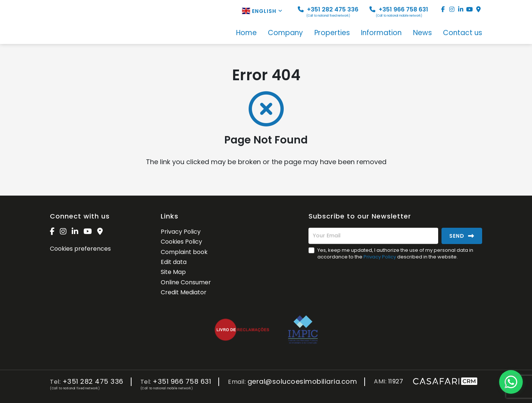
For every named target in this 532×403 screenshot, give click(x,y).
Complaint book (184, 252)
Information (381, 33)
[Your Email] (373, 236)
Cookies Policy (181, 242)
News (422, 33)
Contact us (463, 33)
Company (285, 33)
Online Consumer (186, 282)
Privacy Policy (181, 232)
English (262, 11)
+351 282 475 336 (328, 12)
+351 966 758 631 (399, 12)
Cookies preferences (80, 249)
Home (246, 33)
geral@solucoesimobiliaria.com (302, 382)
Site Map (173, 272)
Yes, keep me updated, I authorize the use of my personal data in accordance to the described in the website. (395, 253)
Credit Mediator (184, 292)
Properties (332, 33)
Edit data (174, 262)
